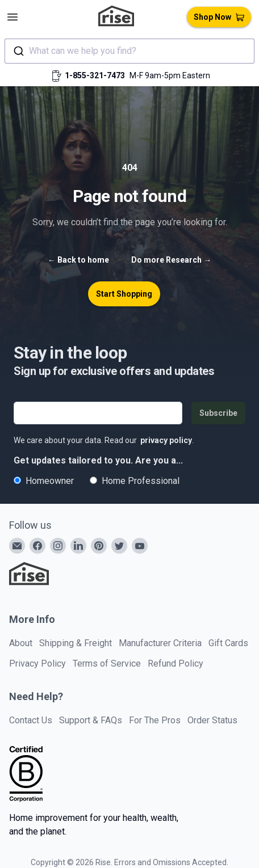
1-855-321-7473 (95, 75)
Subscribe (218, 413)
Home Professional (135, 481)
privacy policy (166, 440)
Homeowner (44, 481)
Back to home (78, 260)
